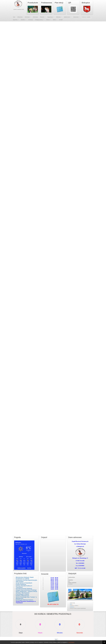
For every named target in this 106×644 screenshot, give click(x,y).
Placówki (42, 17)
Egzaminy (15, 20)
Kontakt (61, 20)
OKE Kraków (20, 582)
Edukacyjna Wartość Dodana (24, 600)
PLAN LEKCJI (53, 604)
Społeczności (67, 17)
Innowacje (31, 20)
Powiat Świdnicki (21, 584)
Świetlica (23, 20)
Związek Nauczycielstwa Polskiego (26, 590)
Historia (48, 20)
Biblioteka (58, 17)
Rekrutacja (35, 17)
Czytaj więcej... (71, 642)
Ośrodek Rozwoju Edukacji (24, 589)
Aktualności (20, 17)
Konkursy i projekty (86, 17)
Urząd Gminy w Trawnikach (24, 583)
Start (14, 17)
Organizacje (50, 17)
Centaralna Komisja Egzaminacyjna (26, 580)
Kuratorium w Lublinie (22, 579)
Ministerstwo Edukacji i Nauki (25, 577)
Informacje (27, 17)
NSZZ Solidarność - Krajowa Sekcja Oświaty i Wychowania (26, 592)
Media (54, 20)
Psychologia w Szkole (22, 594)
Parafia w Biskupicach (22, 596)
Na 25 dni (29, 568)
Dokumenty (76, 17)
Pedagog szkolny (39, 20)
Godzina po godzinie (22, 568)
